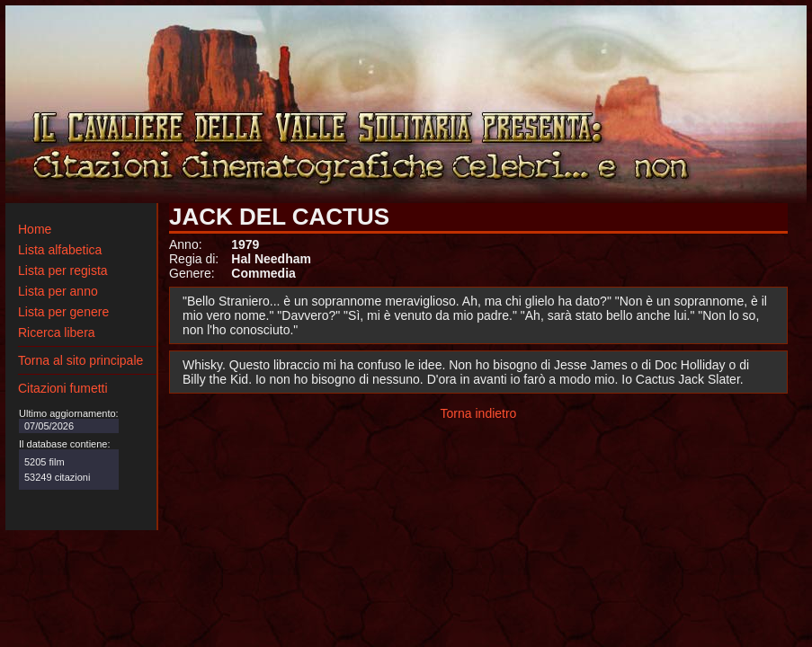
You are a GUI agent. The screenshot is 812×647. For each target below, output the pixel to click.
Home (35, 229)
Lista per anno (58, 291)
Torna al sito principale (80, 360)
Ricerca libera (57, 332)
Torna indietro (479, 413)
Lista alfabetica (60, 250)
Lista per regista (63, 270)
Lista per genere (63, 312)
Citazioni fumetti (63, 388)
